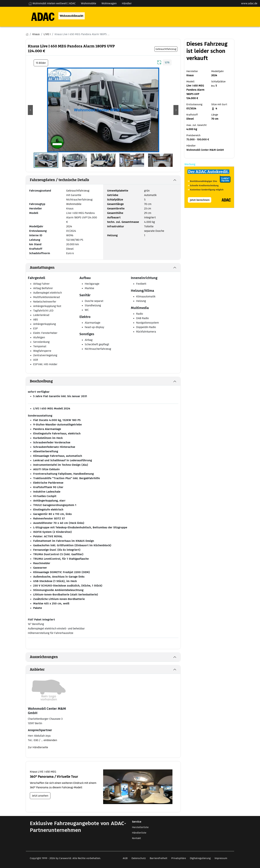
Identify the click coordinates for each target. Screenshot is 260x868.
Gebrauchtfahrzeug (78, 191)
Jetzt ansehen (40, 796)
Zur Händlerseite (38, 747)
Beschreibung (41, 381)
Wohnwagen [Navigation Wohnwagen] (109, 3)
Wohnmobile (74, 204)
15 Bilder (41, 63)
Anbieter (37, 670)
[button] (30, 110)
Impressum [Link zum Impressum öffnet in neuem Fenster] (221, 858)
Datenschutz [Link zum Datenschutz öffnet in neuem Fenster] (139, 858)
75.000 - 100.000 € (198, 140)
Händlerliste (139, 833)
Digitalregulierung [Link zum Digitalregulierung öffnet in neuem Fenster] (200, 858)
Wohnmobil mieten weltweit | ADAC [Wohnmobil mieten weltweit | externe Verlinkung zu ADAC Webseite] (52, 3)
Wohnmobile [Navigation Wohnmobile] (89, 3)
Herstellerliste (140, 827)
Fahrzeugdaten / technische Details (59, 180)
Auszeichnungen (44, 657)
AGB (125, 858)
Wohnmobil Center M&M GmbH (205, 150)
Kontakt (136, 838)
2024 (69, 226)
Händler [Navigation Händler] (127, 3)
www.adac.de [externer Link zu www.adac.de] (249, 3)
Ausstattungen (42, 268)
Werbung (190, 164)
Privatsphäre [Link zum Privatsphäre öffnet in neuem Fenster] (179, 858)
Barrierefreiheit (159, 858)
